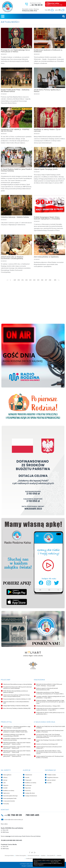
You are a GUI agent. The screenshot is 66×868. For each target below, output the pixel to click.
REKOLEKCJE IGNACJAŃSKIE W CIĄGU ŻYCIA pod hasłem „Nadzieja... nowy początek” (49, 685)
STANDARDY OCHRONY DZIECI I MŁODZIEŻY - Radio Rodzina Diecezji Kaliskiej (17, 739)
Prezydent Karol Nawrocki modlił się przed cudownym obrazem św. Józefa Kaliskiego (18, 688)
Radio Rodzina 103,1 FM (57, 4)
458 (50, 280)
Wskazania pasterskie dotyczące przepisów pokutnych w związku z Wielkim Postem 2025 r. (16, 731)
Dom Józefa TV (51, 855)
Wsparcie (6, 785)
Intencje (5, 780)
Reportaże (28, 788)
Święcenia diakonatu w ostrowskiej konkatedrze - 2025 (16, 702)
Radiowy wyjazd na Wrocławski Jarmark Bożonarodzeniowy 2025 (47, 689)
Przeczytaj (6, 804)
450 (19, 280)
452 (26, 280)
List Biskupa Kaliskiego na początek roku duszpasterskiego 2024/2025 (14, 735)
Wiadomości (29, 775)
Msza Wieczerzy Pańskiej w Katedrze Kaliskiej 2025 (17, 708)
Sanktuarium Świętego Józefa (34, 859)
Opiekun (43, 855)
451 (23, 280)
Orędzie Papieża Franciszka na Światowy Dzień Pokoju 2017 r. (49, 747)
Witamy (5, 777)
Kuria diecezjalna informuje (10, 796)
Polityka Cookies (52, 775)
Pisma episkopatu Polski (10, 798)
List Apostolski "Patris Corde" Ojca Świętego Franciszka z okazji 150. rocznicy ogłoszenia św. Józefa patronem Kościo (49, 736)
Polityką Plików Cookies (44, 862)
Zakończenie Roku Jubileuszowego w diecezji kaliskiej (18, 684)
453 (30, 280)
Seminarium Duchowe (33, 855)
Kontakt (5, 788)
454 (34, 280)
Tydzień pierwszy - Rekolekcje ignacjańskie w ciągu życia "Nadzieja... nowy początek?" (17, 727)
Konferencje (28, 785)
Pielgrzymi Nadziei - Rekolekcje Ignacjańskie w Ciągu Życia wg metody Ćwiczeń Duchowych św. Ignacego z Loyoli (50, 702)
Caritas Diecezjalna (21, 855)
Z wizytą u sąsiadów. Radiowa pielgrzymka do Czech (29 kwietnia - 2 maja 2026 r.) (50, 697)
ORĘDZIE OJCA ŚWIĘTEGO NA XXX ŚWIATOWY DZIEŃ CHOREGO (51, 727)
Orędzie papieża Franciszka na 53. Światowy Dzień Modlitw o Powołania (50, 757)
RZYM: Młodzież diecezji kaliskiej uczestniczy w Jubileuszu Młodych (16, 692)
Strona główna (7, 775)
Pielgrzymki (28, 780)
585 (55, 280)
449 (15, 280)
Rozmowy (28, 791)
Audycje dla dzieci (30, 793)
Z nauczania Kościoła (9, 801)
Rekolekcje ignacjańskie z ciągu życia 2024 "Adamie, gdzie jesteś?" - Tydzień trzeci (17, 747)
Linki (4, 783)
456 (42, 280)
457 (46, 280)
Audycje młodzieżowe (31, 796)
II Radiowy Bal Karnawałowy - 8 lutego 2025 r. (48, 706)
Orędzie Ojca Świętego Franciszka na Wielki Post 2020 (49, 741)
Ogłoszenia (6, 793)
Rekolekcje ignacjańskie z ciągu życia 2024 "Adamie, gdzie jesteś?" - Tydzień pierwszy (17, 756)
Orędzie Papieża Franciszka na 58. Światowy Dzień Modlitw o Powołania (50, 731)
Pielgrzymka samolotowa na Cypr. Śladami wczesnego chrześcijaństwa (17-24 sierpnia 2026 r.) (50, 693)
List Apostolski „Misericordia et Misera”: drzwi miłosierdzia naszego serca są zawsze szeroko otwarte (49, 752)
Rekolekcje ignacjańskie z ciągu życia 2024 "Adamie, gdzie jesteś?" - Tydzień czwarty (17, 743)
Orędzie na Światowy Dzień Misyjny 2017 (47, 744)
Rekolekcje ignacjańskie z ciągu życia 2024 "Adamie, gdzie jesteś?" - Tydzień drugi (17, 751)
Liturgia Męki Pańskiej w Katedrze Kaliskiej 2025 (16, 706)
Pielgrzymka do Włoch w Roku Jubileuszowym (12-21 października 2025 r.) (50, 713)
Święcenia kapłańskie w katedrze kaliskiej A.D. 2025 (17, 699)
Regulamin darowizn (53, 777)
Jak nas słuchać (51, 780)
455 (38, 280)
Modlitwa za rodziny (9, 791)
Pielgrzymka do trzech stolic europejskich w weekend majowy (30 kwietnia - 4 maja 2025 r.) (50, 709)
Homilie (27, 777)
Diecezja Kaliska (9, 855)
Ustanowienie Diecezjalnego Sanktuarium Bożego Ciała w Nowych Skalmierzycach (16, 696)
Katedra (59, 855)
